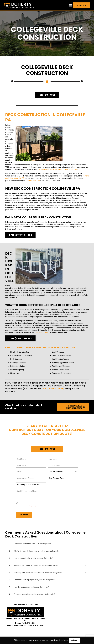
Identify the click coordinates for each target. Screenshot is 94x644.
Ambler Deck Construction (37, 598)
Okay (74, 640)
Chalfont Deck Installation (35, 604)
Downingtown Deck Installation (47, 607)
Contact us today (23, 160)
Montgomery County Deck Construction (58, 626)
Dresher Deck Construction (71, 607)
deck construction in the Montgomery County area (24, 143)
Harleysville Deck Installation (37, 617)
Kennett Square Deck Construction (71, 620)
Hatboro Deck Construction (60, 617)
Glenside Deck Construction (46, 614)
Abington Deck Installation (16, 598)
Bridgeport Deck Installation (69, 601)
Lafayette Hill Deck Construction (43, 623)
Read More (64, 640)
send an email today (53, 349)
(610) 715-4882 (11, 189)
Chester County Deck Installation (29, 626)
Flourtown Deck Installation (56, 610)
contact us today (42, 293)
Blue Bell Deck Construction (47, 601)
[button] (47, 504)
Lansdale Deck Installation (67, 623)
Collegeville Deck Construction (58, 604)
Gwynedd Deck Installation (68, 614)
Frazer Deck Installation (25, 614)
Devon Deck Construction (25, 607)
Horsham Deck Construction (26, 620)
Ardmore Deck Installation (58, 598)
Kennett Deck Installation (47, 620)
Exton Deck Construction (35, 610)
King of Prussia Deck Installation (18, 623)
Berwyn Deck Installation (26, 601)
